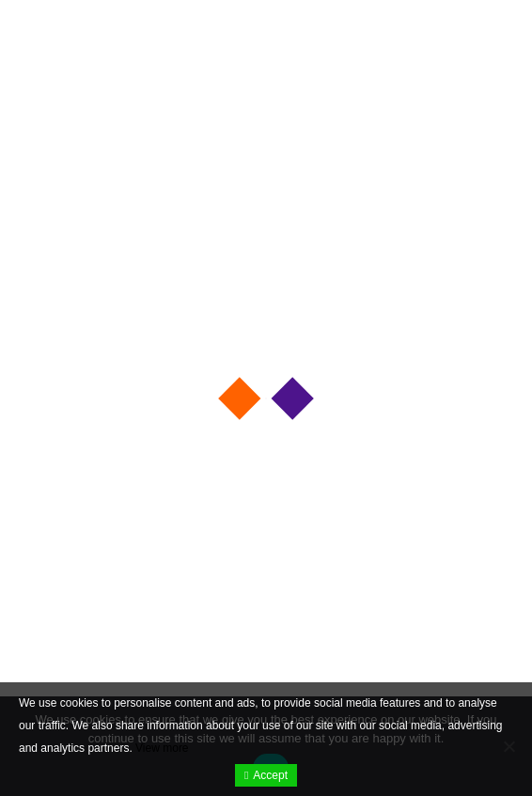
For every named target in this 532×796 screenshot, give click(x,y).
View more (162, 748)
